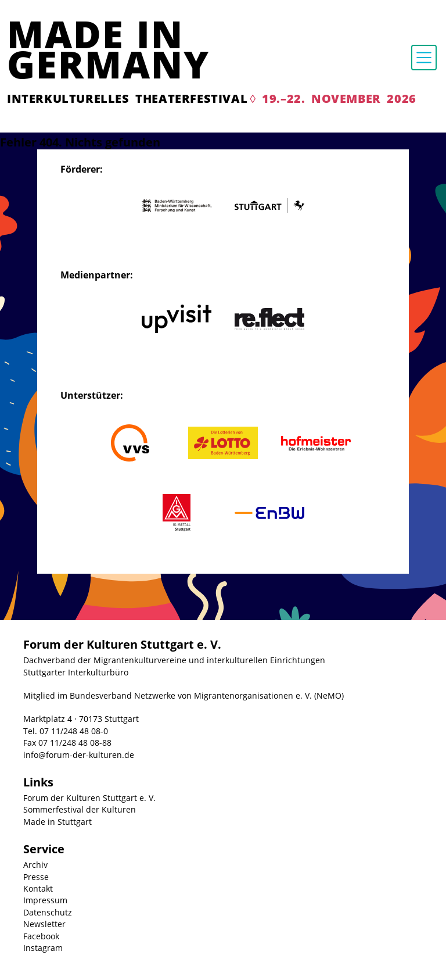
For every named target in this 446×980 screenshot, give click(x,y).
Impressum (45, 900)
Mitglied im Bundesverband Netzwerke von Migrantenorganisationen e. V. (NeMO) (184, 695)
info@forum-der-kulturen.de (79, 755)
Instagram (43, 948)
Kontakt (38, 888)
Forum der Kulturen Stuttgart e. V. (89, 798)
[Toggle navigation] (424, 58)
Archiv (35, 865)
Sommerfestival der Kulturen (80, 809)
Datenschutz (48, 912)
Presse (36, 877)
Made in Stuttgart (57, 822)
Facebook (41, 936)
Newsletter (44, 924)
